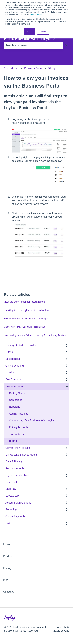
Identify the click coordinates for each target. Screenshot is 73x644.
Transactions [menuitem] (16, 434)
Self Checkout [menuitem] (14, 379)
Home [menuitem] (7, 544)
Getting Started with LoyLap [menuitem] (21, 345)
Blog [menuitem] (6, 580)
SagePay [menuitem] (11, 489)
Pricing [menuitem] (7, 568)
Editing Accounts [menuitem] (19, 427)
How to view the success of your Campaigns (26, 319)
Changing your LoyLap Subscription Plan (24, 327)
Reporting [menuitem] (15, 407)
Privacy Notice (36, 15)
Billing (51, 68)
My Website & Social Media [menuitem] (21, 455)
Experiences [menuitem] (13, 359)
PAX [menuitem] (8, 523)
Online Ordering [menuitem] (15, 366)
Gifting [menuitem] (9, 352)
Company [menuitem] (9, 592)
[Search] (66, 46)
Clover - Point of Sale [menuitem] (18, 448)
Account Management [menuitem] (18, 503)
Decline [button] (43, 31)
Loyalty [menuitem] (10, 372)
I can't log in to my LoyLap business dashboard (27, 310)
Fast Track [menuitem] (12, 482)
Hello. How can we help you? (29, 39)
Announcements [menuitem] (15, 468)
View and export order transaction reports (25, 302)
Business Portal (33, 68)
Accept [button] (30, 31)
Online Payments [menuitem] (15, 516)
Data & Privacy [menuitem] (14, 461)
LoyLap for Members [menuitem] (17, 475)
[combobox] (33, 46)
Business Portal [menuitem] (14, 386)
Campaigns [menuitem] (16, 400)
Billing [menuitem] (13, 441)
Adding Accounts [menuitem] (19, 414)
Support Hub (11, 68)
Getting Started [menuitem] (18, 393)
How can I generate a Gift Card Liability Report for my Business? (36, 335)
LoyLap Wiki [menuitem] (13, 496)
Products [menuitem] (8, 556)
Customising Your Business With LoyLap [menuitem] (32, 420)
